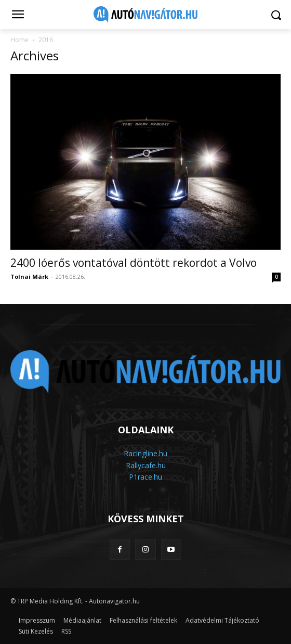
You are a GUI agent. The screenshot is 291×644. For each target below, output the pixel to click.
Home (19, 40)
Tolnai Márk (29, 276)
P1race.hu (145, 477)
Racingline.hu (145, 453)
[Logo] (145, 15)
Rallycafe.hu (146, 465)
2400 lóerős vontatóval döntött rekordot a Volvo (134, 263)
